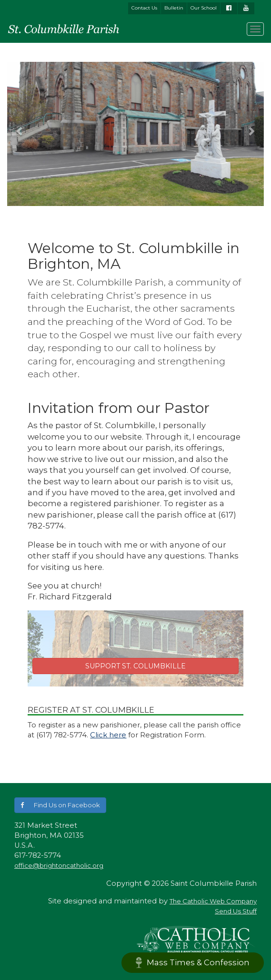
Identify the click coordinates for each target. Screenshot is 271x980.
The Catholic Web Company (213, 901)
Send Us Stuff (236, 911)
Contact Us (144, 8)
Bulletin (174, 8)
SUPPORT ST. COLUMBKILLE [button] (135, 666)
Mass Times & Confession (193, 963)
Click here (108, 735)
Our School (204, 8)
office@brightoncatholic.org (59, 865)
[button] (20, 131)
